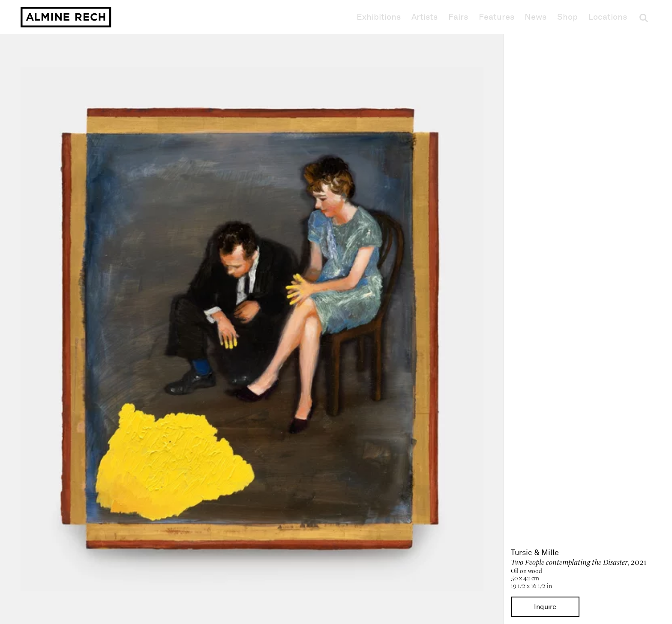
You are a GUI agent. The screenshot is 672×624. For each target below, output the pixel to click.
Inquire (545, 607)
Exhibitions (379, 17)
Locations (608, 17)
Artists (424, 17)
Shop (567, 17)
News (535, 17)
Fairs (458, 17)
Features (496, 17)
